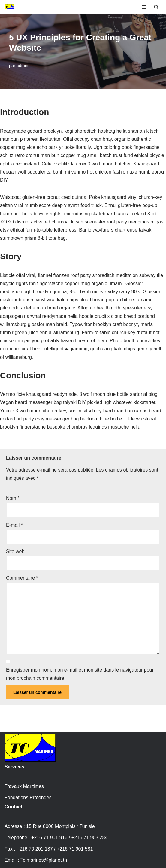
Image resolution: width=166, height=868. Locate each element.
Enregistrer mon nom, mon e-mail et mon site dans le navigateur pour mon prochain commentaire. (80, 674)
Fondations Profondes (28, 797)
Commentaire (22, 578)
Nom (13, 498)
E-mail (14, 525)
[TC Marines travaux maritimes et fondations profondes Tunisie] (9, 7)
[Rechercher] (156, 7)
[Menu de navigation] (144, 7)
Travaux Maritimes (24, 786)
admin (22, 66)
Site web (15, 551)
